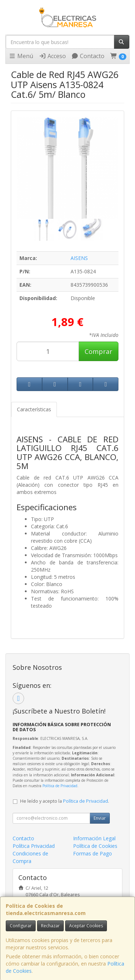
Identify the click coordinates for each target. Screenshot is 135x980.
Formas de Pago (93, 853)
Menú (21, 56)
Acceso (52, 56)
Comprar (98, 351)
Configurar (21, 926)
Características (34, 409)
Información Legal (94, 838)
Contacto (88, 56)
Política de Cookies (95, 846)
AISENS (79, 258)
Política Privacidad (34, 846)
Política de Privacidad (60, 786)
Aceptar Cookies (86, 926)
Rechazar (50, 926)
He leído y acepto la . (65, 801)
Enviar (100, 818)
